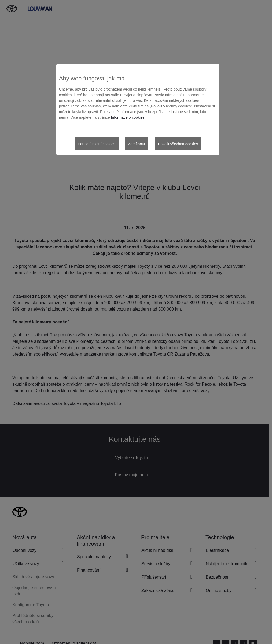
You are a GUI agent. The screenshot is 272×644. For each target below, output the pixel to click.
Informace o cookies (128, 117)
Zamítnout (137, 144)
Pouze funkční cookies (97, 144)
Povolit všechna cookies (178, 144)
